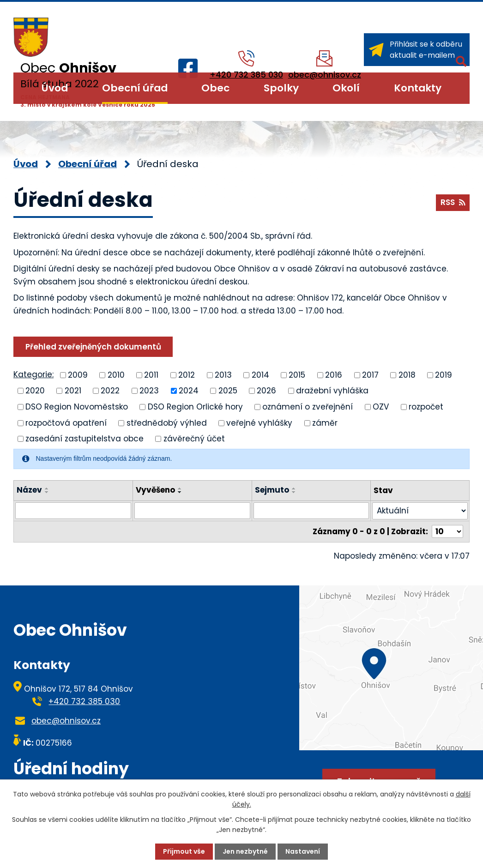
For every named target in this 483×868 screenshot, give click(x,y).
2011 (151, 374)
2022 (110, 391)
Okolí (346, 88)
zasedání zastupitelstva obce (85, 439)
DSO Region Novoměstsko (77, 407)
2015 (297, 374)
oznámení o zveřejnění (308, 407)
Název (29, 490)
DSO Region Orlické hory (195, 407)
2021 (73, 391)
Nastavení (303, 851)
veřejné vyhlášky (259, 422)
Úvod (55, 88)
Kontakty (418, 88)
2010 (116, 374)
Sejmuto (272, 490)
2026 (266, 391)
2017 (370, 374)
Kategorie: (33, 374)
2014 (260, 374)
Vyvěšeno (155, 490)
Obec (215, 88)
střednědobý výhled (167, 422)
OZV (381, 407)
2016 (334, 374)
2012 (187, 374)
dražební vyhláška (332, 391)
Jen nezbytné (245, 851)
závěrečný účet (194, 439)
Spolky (281, 88)
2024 (189, 391)
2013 (223, 374)
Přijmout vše (184, 851)
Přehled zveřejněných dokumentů (93, 347)
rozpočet (426, 407)
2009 (78, 374)
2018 (407, 374)
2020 (35, 391)
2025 (228, 391)
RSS (453, 202)
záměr (325, 422)
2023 (149, 391)
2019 (444, 374)
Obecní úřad (135, 88)
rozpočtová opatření (66, 422)
